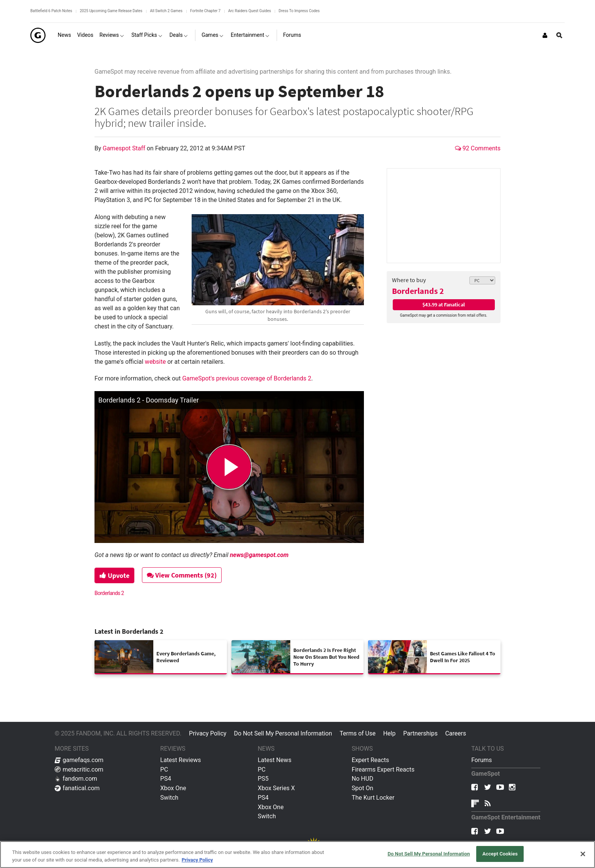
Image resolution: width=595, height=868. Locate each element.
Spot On (363, 788)
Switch (169, 798)
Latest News (275, 760)
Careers (456, 733)
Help (390, 733)
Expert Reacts (370, 760)
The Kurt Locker (373, 798)
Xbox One (173, 788)
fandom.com (76, 779)
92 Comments (478, 148)
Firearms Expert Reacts (383, 769)
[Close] (583, 854)
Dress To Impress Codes (299, 11)
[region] (297, 855)
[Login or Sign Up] (545, 35)
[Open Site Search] (559, 35)
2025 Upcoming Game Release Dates (111, 11)
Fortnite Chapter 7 (205, 11)
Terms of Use (358, 733)
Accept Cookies (500, 854)
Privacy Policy (208, 733)
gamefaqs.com (79, 760)
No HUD (363, 779)
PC (164, 769)
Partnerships (420, 733)
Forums (482, 760)
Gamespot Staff (125, 148)
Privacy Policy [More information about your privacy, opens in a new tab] (197, 860)
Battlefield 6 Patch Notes (51, 11)
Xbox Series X (276, 788)
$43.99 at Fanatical (444, 305)
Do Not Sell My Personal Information (283, 733)
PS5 (263, 779)
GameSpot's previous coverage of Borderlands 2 (247, 378)
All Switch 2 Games (166, 11)
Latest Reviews (180, 760)
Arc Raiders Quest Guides (249, 11)
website (155, 362)
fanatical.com (77, 788)
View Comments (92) (182, 575)
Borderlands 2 (418, 291)
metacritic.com (79, 769)
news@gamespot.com (259, 555)
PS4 (166, 779)
